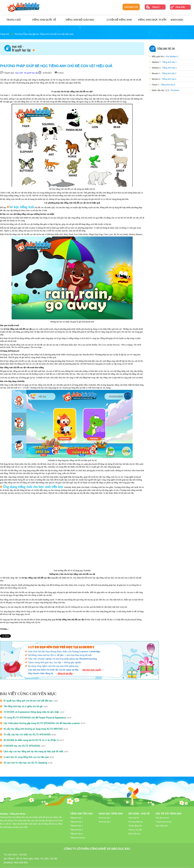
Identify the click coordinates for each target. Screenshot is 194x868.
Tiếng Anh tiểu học (81, 814)
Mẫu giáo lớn (158, 56)
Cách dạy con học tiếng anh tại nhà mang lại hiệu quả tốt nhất (33, 751)
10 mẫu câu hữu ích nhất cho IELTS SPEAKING (27, 734)
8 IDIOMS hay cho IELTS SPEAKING (22, 746)
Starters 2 (156, 68)
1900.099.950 (20, 863)
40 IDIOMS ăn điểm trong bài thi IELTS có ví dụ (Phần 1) (31, 740)
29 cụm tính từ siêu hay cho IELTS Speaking (25, 763)
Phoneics (175, 90)
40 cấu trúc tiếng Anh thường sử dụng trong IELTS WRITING (33, 729)
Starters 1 (156, 62)
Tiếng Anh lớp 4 (169, 79)
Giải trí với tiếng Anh (168, 814)
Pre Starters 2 (172, 56)
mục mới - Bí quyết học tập (27, 73)
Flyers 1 (156, 85)
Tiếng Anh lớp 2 (169, 68)
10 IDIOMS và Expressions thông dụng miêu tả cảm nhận (31, 712)
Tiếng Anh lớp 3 (169, 73)
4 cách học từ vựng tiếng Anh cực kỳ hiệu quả (26, 757)
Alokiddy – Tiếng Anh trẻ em (13, 814)
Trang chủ (5, 34)
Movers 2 (156, 79)
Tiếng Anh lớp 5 (168, 85)
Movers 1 (156, 73)
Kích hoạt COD (131, 7)
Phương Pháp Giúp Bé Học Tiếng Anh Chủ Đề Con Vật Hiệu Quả (44, 34)
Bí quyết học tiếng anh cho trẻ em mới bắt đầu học (28, 701)
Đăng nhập (180, 7)
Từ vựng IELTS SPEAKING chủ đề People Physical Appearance (35, 718)
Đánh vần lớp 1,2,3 (161, 90)
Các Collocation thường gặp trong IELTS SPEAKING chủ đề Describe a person (42, 723)
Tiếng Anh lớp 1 (169, 62)
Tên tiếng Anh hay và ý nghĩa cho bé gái (23, 706)
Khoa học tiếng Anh (111, 814)
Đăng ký (156, 7)
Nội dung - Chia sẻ (139, 814)
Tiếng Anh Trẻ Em (166, 49)
